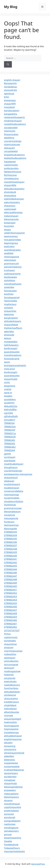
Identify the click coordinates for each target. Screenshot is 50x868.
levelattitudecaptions (15, 158)
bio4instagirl (11, 348)
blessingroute (11, 219)
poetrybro (9, 246)
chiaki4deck (10, 705)
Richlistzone (10, 175)
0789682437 (10, 545)
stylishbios (10, 280)
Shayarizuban (11, 134)
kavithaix (9, 294)
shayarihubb (11, 379)
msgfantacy (10, 304)
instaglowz (10, 780)
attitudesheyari (12, 692)
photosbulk (10, 192)
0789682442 (10, 562)
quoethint (9, 403)
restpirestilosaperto (14, 117)
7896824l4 (9, 450)
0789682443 (10, 566)
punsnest (9, 814)
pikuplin (8, 743)
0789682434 (10, 535)
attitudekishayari (13, 736)
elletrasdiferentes (13, 212)
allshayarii (9, 148)
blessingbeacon (12, 511)
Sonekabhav (10, 87)
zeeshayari (10, 658)
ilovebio (8, 396)
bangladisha (11, 114)
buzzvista (9, 226)
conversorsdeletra (14, 491)
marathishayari (12, 804)
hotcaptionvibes (13, 240)
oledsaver (9, 481)
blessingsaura (11, 797)
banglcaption (11, 318)
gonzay (8, 834)
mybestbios (10, 654)
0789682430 (10, 556)
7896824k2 (10, 447)
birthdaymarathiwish (15, 365)
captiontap (10, 824)
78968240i (9, 440)
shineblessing (11, 178)
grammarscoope (13, 508)
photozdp (9, 335)
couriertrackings (13, 141)
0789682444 (10, 569)
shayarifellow (11, 325)
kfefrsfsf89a (10, 409)
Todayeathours (12, 848)
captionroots (11, 637)
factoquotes (10, 291)
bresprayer (10, 223)
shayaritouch (11, 477)
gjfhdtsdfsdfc (11, 416)
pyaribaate (10, 461)
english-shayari (12, 80)
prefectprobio (11, 168)
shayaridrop (10, 644)
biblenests (9, 760)
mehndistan (10, 709)
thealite (8, 841)
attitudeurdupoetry (14, 189)
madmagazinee (12, 671)
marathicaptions (13, 355)
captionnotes (11, 165)
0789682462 (10, 627)
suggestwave (11, 763)
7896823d (9, 423)
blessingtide (10, 528)
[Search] (8, 64)
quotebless (10, 399)
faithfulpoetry (11, 345)
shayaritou (10, 206)
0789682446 (10, 573)
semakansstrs (11, 831)
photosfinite (10, 90)
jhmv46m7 (10, 420)
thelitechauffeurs (13, 328)
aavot (7, 362)
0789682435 (10, 539)
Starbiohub (10, 505)
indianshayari (11, 216)
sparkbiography (12, 250)
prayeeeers (10, 790)
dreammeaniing (12, 838)
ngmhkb (8, 413)
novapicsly (10, 515)
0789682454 (10, 600)
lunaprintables (12, 498)
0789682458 (10, 613)
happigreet (10, 161)
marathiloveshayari (14, 182)
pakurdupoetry (12, 202)
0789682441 (10, 559)
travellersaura (11, 702)
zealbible (9, 253)
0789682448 (10, 579)
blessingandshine (13, 787)
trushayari (9, 270)
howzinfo (9, 675)
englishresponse (13, 739)
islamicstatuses (12, 144)
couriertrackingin (13, 471)
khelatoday (10, 100)
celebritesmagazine (14, 233)
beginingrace (11, 243)
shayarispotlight (13, 719)
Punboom (9, 522)
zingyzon (9, 647)
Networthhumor (13, 172)
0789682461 (10, 624)
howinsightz (10, 722)
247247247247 (12, 630)
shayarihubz (10, 783)
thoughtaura (11, 467)
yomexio (9, 308)
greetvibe (9, 287)
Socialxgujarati (12, 297)
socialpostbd (11, 127)
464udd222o (11, 406)
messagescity (11, 518)
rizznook (9, 715)
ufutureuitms (11, 698)
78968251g (10, 433)
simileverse (10, 695)
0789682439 (10, 552)
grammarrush (11, 263)
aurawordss (10, 777)
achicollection (11, 661)
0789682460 (10, 620)
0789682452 (10, 593)
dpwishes (9, 314)
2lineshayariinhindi (14, 753)
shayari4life (10, 185)
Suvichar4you (11, 688)
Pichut (7, 634)
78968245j (9, 443)
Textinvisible (11, 301)
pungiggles (10, 641)
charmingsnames (13, 651)
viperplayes (10, 260)
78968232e (10, 427)
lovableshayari (12, 488)
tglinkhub (9, 93)
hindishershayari (13, 121)
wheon (8, 338)
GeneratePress (38, 864)
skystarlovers (11, 773)
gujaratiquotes (12, 352)
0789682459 (10, 617)
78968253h (10, 437)
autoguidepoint (12, 821)
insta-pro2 (9, 369)
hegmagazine (11, 729)
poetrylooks (10, 681)
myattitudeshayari (14, 464)
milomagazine (12, 257)
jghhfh (7, 454)
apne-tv (8, 393)
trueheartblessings (14, 770)
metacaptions (11, 794)
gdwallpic (9, 756)
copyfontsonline (13, 807)
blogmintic (10, 386)
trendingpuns (11, 828)
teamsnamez (11, 236)
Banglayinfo (10, 83)
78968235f (10, 430)
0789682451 (10, 590)
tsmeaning (10, 746)
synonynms (10, 749)
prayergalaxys (11, 810)
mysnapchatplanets (14, 851)
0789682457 (10, 610)
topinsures (10, 131)
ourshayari (10, 457)
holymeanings (12, 495)
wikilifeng (9, 138)
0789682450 (10, 586)
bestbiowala (10, 277)
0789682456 (10, 607)
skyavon (8, 800)
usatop (8, 389)
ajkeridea (9, 331)
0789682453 (10, 596)
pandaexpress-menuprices (18, 474)
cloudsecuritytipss (14, 501)
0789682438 (10, 549)
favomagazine (11, 726)
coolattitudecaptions (15, 124)
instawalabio (11, 342)
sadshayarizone (12, 274)
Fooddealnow (11, 844)
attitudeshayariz (13, 321)
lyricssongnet (11, 664)
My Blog (11, 7)
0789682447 (10, 576)
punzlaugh (10, 817)
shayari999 (10, 104)
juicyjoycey (10, 678)
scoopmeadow (12, 766)
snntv (7, 382)
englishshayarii (12, 484)
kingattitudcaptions (14, 155)
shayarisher (10, 311)
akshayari (9, 668)
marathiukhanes (13, 284)
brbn (7, 97)
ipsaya (7, 229)
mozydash (9, 107)
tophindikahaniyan (14, 199)
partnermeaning (13, 267)
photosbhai (10, 195)
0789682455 (10, 603)
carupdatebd (11, 151)
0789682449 (10, 583)
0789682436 (10, 542)
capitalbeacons (12, 685)
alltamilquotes (12, 712)
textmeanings (11, 525)
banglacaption (12, 110)
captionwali (10, 209)
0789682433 (10, 532)
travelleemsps (11, 732)
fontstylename (12, 359)
